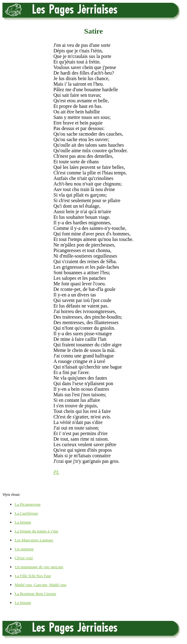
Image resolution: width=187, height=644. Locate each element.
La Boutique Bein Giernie (36, 594)
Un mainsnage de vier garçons (39, 567)
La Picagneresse (28, 504)
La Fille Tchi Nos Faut (33, 576)
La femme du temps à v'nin (36, 531)
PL (56, 472)
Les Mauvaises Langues (34, 540)
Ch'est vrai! (24, 558)
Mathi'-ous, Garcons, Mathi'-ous (41, 585)
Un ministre (24, 549)
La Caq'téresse (26, 513)
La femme (23, 522)
